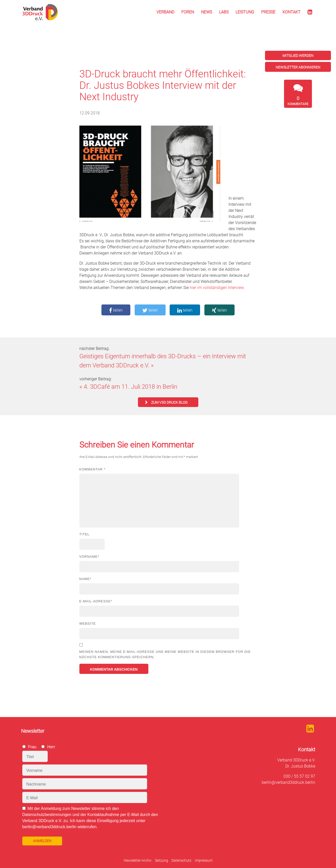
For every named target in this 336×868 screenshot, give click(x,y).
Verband (165, 12)
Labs (224, 12)
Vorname (89, 557)
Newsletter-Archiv (138, 860)
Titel (84, 534)
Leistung (245, 12)
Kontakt (291, 12)
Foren (188, 12)
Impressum (204, 860)
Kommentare (298, 101)
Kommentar (92, 469)
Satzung (162, 860)
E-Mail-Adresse (96, 601)
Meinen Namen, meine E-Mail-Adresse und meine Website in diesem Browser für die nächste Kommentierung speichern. (165, 654)
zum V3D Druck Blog (169, 402)
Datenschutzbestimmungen (47, 815)
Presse (268, 12)
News (207, 12)
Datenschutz (181, 860)
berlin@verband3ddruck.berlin (288, 782)
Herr (51, 747)
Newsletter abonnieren (298, 67)
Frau (32, 747)
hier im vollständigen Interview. (217, 288)
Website (88, 624)
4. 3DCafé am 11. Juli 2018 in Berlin (130, 387)
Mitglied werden (298, 56)
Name (85, 579)
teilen (116, 310)
